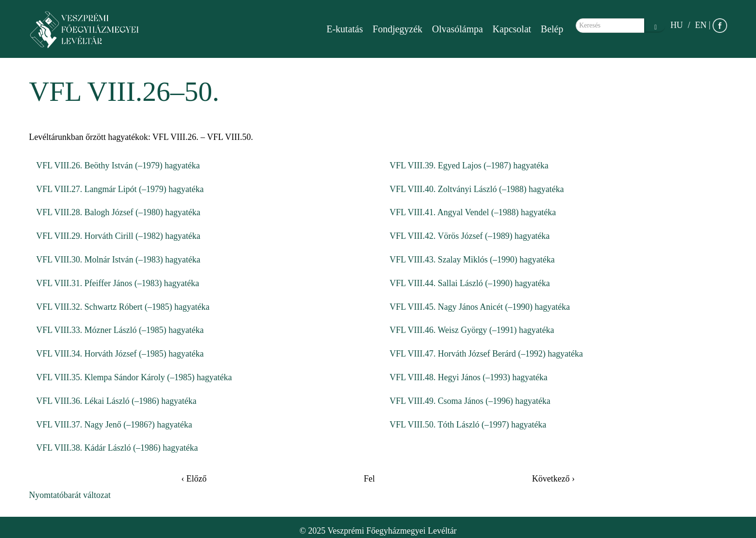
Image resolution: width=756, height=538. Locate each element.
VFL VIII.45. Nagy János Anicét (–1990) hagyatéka (480, 307)
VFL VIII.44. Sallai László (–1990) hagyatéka (470, 283)
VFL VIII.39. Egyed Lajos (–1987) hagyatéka (469, 166)
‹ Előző (194, 479)
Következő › (553, 479)
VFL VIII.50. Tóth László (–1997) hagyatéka (468, 425)
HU (676, 25)
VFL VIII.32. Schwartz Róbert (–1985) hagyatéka (123, 307)
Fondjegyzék (398, 29)
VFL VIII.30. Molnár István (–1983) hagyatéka (118, 260)
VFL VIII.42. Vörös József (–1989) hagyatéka (470, 236)
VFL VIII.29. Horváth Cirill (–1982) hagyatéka (118, 236)
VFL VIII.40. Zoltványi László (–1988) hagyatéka (477, 189)
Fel (369, 479)
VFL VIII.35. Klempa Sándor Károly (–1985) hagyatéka (134, 377)
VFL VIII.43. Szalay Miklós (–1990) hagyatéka (472, 260)
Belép (552, 29)
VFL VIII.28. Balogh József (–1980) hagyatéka (118, 212)
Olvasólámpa (458, 29)
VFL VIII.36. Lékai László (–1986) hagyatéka (116, 401)
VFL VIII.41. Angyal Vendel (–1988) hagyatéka (473, 212)
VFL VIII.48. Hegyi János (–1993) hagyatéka (468, 377)
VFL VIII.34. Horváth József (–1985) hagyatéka (120, 354)
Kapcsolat (512, 29)
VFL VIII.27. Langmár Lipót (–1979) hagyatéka (120, 189)
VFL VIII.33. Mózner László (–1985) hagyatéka (120, 330)
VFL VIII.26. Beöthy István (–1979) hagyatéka (118, 166)
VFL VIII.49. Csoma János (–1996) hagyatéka (470, 401)
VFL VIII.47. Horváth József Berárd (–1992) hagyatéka (486, 354)
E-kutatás (345, 29)
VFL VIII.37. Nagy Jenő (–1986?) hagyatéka (114, 425)
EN (701, 25)
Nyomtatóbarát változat (70, 495)
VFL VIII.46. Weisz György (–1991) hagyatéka (472, 330)
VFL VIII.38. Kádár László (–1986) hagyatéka (117, 448)
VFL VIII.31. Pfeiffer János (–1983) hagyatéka (118, 283)
